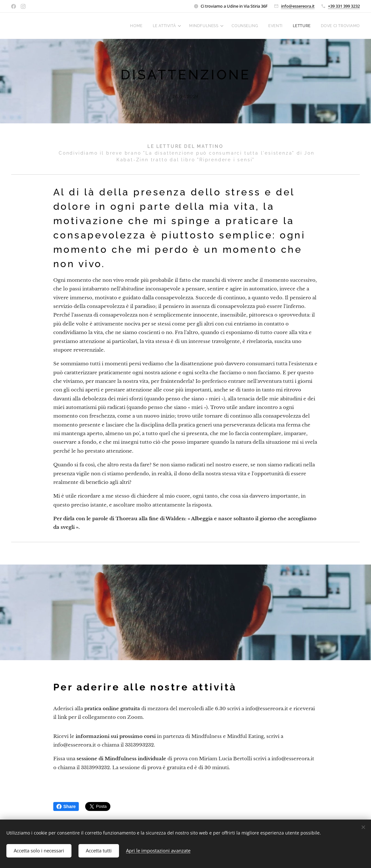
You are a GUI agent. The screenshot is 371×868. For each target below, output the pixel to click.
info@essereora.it (298, 6)
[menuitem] (135, 26)
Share (66, 806)
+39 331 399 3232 (344, 6)
